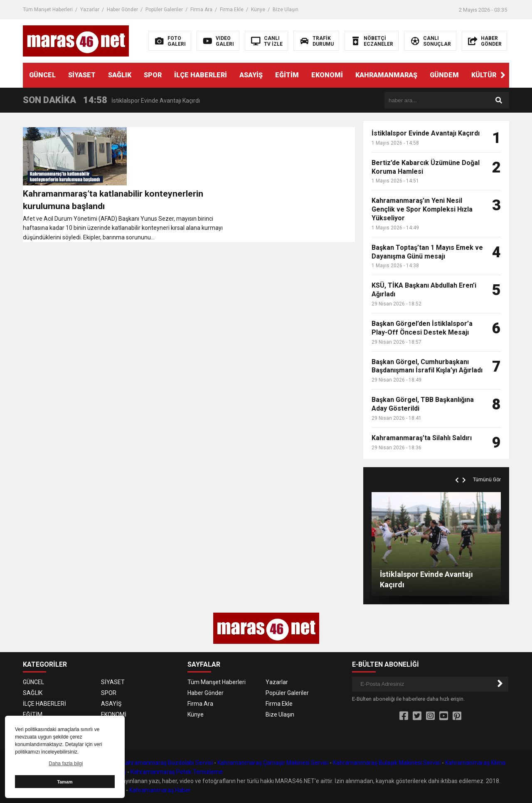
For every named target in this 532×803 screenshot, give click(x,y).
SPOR (153, 75)
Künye (258, 10)
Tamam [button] (65, 782)
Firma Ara (201, 10)
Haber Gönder (122, 10)
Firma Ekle (232, 10)
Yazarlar (90, 10)
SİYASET (82, 75)
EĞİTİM (287, 75)
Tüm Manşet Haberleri (48, 10)
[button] (503, 75)
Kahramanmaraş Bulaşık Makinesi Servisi (387, 763)
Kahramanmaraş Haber (160, 790)
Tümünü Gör (487, 480)
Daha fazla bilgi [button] (66, 764)
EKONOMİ (327, 75)
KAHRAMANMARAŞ (386, 75)
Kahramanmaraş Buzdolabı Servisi (167, 763)
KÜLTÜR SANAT (496, 75)
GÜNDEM (444, 75)
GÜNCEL (42, 75)
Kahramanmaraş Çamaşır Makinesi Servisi (273, 763)
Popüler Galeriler (164, 10)
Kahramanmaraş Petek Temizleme (177, 772)
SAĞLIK (120, 75)
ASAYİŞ (251, 75)
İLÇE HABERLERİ (201, 75)
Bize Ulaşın (286, 10)
